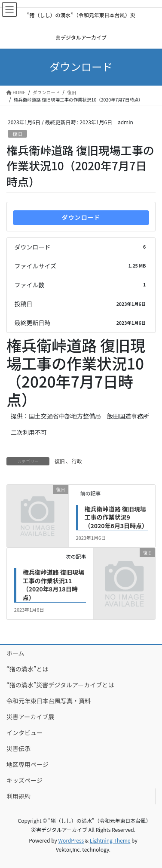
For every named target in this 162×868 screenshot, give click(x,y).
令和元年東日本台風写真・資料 (49, 701)
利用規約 (18, 796)
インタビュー (24, 733)
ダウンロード (81, 217)
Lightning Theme (110, 840)
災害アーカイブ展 (30, 717)
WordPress (71, 840)
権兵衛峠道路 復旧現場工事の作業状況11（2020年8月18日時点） (53, 585)
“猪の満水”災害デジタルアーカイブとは (60, 685)
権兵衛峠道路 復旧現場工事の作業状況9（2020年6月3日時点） (116, 517)
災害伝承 (18, 748)
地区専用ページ (28, 764)
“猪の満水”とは (27, 669)
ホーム (15, 653)
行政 (77, 461)
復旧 (17, 134)
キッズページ (24, 780)
